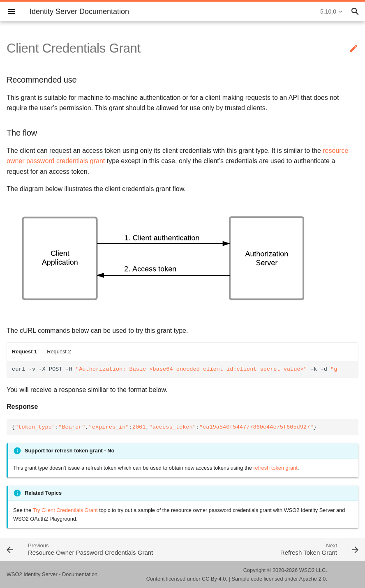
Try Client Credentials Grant (65, 510)
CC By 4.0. (215, 579)
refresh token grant (275, 468)
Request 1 (24, 352)
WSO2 (307, 570)
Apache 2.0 (313, 579)
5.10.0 (328, 12)
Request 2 (59, 352)
